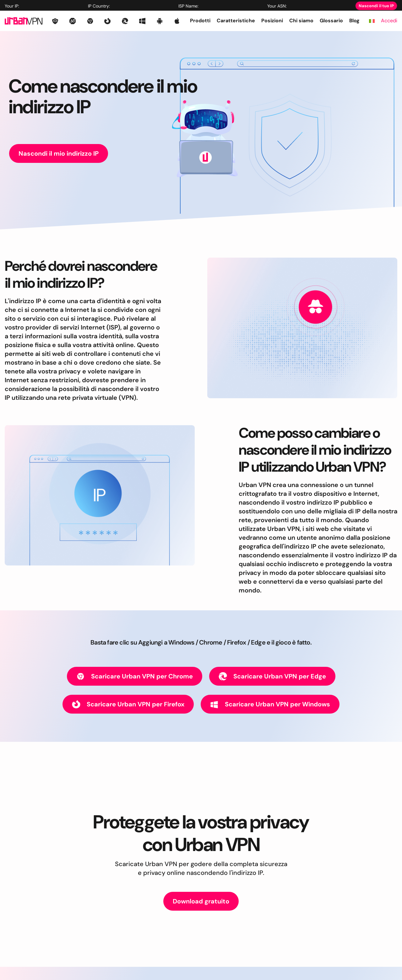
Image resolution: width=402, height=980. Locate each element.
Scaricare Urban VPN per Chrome (135, 676)
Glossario (331, 21)
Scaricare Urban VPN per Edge (272, 676)
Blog (354, 21)
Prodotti (200, 21)
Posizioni (272, 21)
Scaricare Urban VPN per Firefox (128, 704)
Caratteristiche (236, 21)
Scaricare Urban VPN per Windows (270, 704)
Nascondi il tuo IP (376, 6)
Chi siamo (301, 21)
